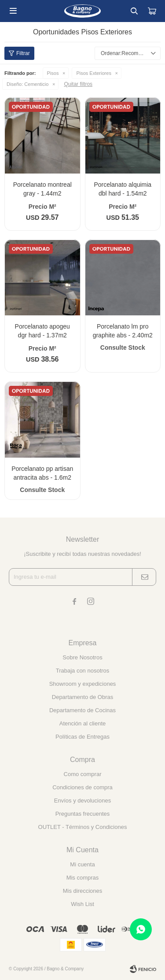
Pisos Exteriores (93, 73)
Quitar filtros (78, 84)
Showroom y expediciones (83, 684)
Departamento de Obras (82, 697)
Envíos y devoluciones (82, 801)
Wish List (82, 904)
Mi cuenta (82, 864)
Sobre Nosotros (82, 657)
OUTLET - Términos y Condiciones (83, 827)
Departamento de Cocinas (82, 710)
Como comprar (83, 774)
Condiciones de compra (82, 787)
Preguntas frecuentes (83, 814)
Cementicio (27, 84)
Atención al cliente (83, 723)
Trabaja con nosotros (83, 671)
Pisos (53, 73)
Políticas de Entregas (82, 737)
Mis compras (83, 878)
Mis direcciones (83, 891)
